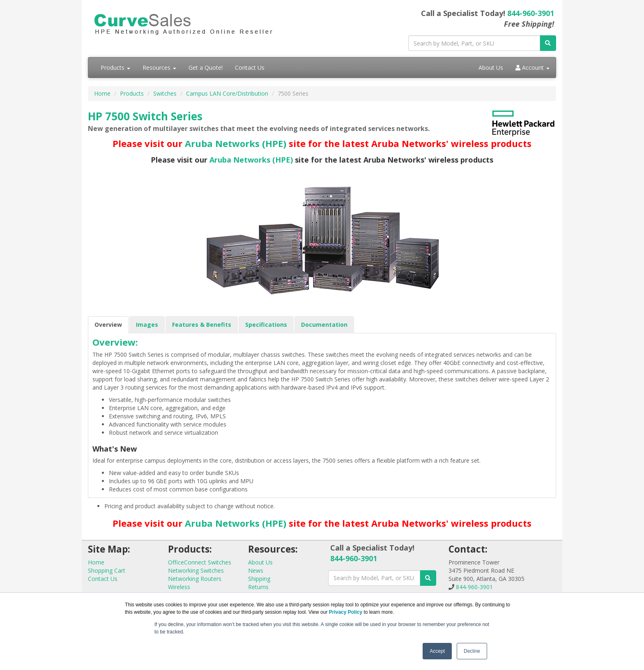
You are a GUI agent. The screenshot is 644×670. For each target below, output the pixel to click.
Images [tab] (147, 325)
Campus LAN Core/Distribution (227, 93)
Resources (159, 68)
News (256, 570)
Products (115, 68)
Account (532, 68)
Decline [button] (472, 651)
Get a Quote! (206, 68)
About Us (491, 68)
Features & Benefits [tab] (202, 325)
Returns (258, 587)
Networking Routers (195, 579)
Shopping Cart (107, 570)
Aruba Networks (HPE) (236, 143)
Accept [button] (437, 651)
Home (102, 93)
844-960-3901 (531, 13)
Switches (165, 93)
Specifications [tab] (266, 325)
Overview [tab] (108, 325)
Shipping (259, 579)
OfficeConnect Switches (200, 562)
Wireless (179, 587)
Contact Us (250, 68)
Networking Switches (196, 570)
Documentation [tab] (324, 325)
